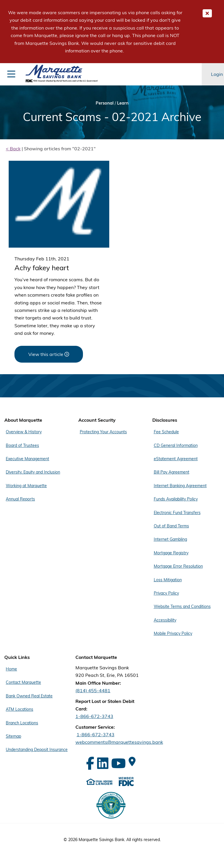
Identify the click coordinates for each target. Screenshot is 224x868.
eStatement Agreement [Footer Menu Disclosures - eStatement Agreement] (176, 459)
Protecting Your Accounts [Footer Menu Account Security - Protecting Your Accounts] (103, 432)
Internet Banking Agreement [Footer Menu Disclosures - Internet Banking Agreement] (180, 486)
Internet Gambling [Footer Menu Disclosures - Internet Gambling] (170, 539)
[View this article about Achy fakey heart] (49, 354)
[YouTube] (119, 763)
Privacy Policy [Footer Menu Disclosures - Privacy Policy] (166, 593)
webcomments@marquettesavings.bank (119, 742)
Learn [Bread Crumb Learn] (123, 103)
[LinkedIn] (103, 763)
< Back (13, 149)
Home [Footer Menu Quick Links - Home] (11, 669)
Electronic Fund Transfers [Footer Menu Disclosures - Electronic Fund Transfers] (177, 513)
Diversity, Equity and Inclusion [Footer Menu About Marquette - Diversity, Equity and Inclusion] (33, 472)
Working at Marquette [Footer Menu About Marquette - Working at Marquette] (26, 486)
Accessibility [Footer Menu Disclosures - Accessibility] (165, 620)
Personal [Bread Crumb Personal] (105, 103)
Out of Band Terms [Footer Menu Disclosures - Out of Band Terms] (171, 526)
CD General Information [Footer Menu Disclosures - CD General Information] (176, 445)
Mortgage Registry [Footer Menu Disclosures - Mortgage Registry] (171, 553)
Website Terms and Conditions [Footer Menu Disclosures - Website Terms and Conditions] (182, 606)
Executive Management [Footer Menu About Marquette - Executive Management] (27, 459)
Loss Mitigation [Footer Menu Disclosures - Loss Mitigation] (168, 580)
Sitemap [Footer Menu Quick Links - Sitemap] (13, 736)
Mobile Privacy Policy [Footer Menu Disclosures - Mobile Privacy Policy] (173, 633)
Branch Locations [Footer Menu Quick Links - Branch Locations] (22, 723)
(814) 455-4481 (93, 690)
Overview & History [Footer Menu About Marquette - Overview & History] (24, 432)
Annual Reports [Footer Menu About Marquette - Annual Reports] (20, 499)
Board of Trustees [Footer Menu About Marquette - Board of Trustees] (22, 445)
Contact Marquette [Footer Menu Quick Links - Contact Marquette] (23, 682)
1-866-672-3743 (94, 716)
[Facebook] (90, 763)
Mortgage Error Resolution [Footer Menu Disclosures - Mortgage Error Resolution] (178, 566)
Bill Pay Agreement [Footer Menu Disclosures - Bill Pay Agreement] (172, 472)
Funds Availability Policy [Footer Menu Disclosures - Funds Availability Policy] (176, 499)
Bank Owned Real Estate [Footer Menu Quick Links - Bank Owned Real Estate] (29, 696)
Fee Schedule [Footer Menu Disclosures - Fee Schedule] (166, 432)
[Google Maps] (132, 761)
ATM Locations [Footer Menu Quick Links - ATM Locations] (20, 709)
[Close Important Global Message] (207, 13)
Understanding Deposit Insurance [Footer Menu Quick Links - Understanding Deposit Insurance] (37, 750)
